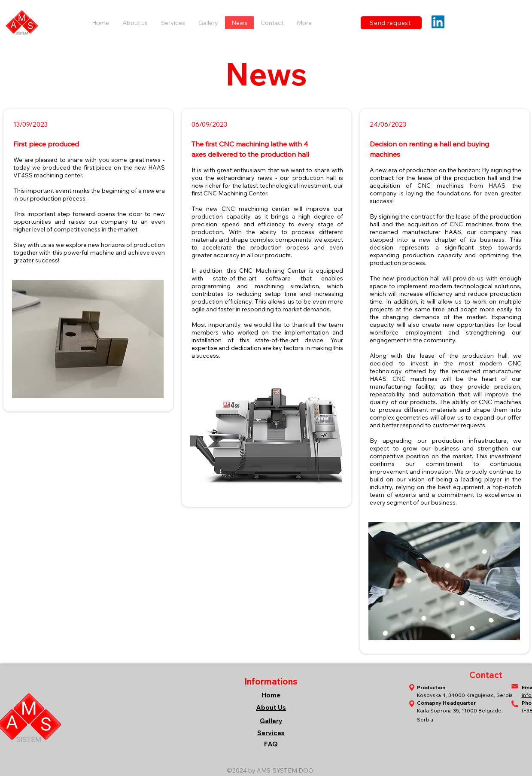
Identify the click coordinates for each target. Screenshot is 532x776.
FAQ (271, 744)
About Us (271, 708)
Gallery (271, 721)
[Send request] (391, 23)
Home (271, 695)
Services (271, 733)
